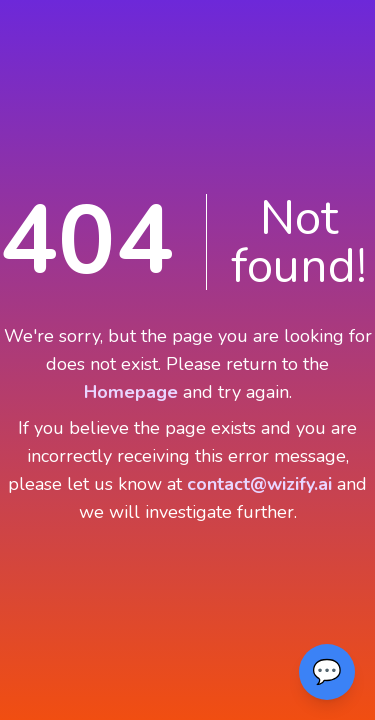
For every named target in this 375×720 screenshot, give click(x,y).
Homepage (131, 392)
